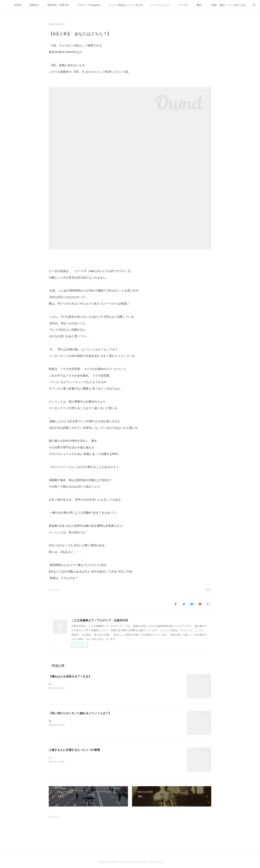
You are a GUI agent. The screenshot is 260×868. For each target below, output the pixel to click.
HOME (18, 5)
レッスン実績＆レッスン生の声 (126, 5)
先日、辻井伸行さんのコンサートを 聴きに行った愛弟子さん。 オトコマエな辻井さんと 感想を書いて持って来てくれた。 (115, 684)
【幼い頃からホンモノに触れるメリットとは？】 (80, 713)
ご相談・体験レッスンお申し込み (228, 5)
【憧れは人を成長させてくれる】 (70, 676)
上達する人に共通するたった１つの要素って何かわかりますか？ (84, 758)
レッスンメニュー (161, 5)
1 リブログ (54, 590)
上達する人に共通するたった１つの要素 (74, 750)
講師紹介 (34, 5)
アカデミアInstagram (89, 5)
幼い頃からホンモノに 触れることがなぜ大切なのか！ (78, 721)
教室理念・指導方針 (58, 5)
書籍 (199, 5)
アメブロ (183, 5)
